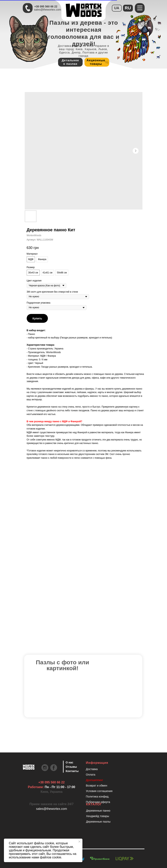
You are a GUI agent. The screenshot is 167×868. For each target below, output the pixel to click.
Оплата (91, 775)
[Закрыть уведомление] (79, 842)
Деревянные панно (98, 811)
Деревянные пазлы (98, 822)
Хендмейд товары (98, 816)
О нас (70, 762)
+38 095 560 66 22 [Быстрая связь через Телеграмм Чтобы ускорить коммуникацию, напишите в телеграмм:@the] (46, 6)
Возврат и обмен (97, 786)
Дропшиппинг (95, 780)
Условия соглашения (99, 791)
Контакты (72, 771)
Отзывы (71, 767)
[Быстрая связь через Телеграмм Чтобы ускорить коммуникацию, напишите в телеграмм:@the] (28, 8)
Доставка (92, 769)
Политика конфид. (98, 797)
